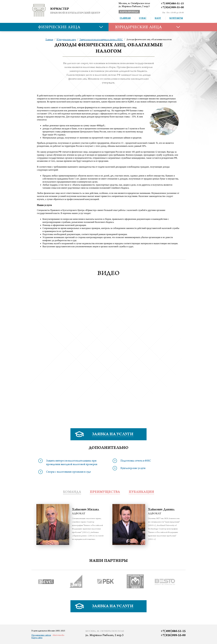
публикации (141, 492)
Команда (72, 492)
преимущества (105, 492)
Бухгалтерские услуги (133, 469)
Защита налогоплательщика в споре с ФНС (101, 40)
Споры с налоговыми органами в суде (69, 472)
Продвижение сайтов (41, 635)
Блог (158, 18)
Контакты (176, 18)
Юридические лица (66, 40)
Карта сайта (37, 638)
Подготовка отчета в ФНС (136, 461)
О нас (143, 18)
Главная (125, 18)
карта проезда (129, 12)
